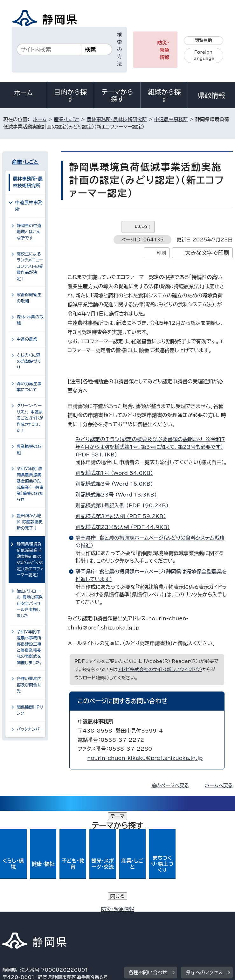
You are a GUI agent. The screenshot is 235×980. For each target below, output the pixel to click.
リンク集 (167, 918)
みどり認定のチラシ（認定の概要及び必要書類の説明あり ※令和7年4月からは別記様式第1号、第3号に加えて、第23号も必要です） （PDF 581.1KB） (150, 447)
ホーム (24, 93)
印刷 (161, 253)
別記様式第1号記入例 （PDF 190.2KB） (124, 505)
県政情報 (211, 95)
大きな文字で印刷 (207, 253)
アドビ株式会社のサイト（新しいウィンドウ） (160, 669)
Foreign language (203, 56)
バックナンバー (30, 729)
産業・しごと (66, 119)
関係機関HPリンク (30, 710)
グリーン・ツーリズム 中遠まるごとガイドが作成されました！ (30, 418)
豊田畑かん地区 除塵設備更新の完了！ (30, 522)
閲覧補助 (203, 40)
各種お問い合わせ (148, 872)
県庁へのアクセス (204, 872)
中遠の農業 (27, 339)
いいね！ (143, 227)
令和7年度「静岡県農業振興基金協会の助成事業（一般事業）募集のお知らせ (30, 484)
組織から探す (164, 95)
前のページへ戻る (170, 785)
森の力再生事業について (29, 387)
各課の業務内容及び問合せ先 (29, 685)
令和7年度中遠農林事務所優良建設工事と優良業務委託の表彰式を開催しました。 (29, 647)
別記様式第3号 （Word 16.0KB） (117, 484)
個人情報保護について (103, 911)
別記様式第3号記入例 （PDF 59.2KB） (123, 516)
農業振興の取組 (29, 449)
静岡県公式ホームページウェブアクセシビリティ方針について (72, 918)
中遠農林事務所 (171, 119)
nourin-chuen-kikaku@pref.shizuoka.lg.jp (145, 758)
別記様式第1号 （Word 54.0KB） (117, 473)
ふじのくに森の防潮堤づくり (29, 361)
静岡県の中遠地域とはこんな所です (29, 232)
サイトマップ (20, 925)
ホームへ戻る (219, 785)
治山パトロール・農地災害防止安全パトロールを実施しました (30, 604)
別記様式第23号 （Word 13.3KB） (119, 495)
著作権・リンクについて (32, 911)
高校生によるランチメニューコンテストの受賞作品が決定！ (30, 266)
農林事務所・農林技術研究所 (117, 119)
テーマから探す (117, 95)
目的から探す (70, 95)
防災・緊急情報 (163, 50)
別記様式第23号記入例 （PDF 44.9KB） (125, 527)
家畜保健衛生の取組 (29, 298)
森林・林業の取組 (30, 320)
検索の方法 (119, 49)
